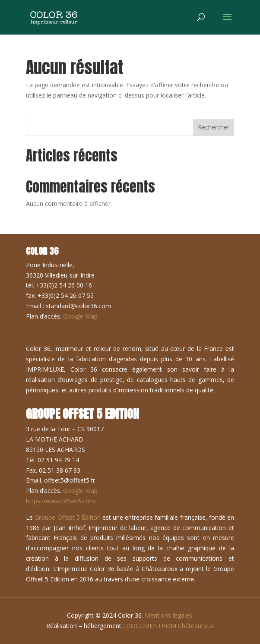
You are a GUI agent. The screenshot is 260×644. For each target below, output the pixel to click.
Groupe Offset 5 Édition (67, 517)
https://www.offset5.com (60, 501)
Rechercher (214, 127)
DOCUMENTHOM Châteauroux (170, 626)
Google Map (80, 316)
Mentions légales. (169, 615)
